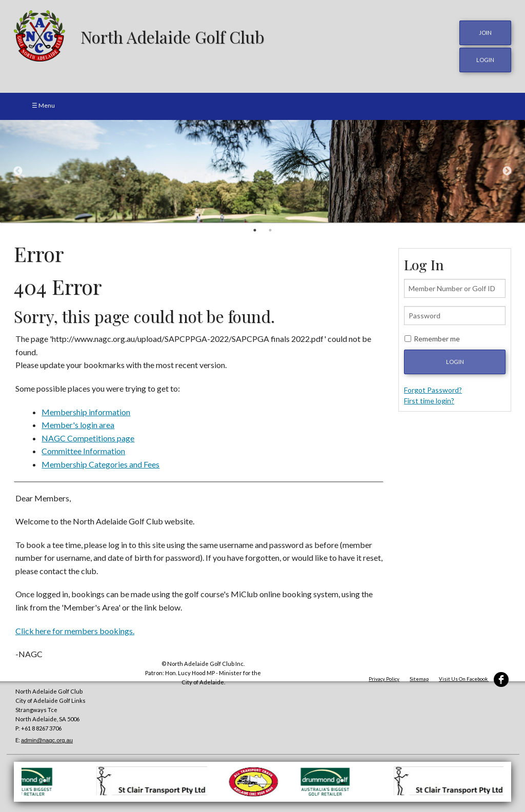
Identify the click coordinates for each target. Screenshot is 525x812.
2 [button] (270, 230)
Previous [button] (18, 171)
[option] (262, 171)
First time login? (429, 401)
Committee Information (83, 451)
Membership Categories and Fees (100, 464)
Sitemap (419, 679)
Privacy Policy (384, 679)
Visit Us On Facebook (474, 679)
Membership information (86, 412)
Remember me (437, 339)
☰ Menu (43, 105)
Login (455, 362)
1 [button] (255, 230)
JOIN (485, 33)
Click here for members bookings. (75, 631)
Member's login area (78, 425)
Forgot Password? (433, 390)
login (485, 60)
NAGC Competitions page (88, 438)
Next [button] (507, 171)
